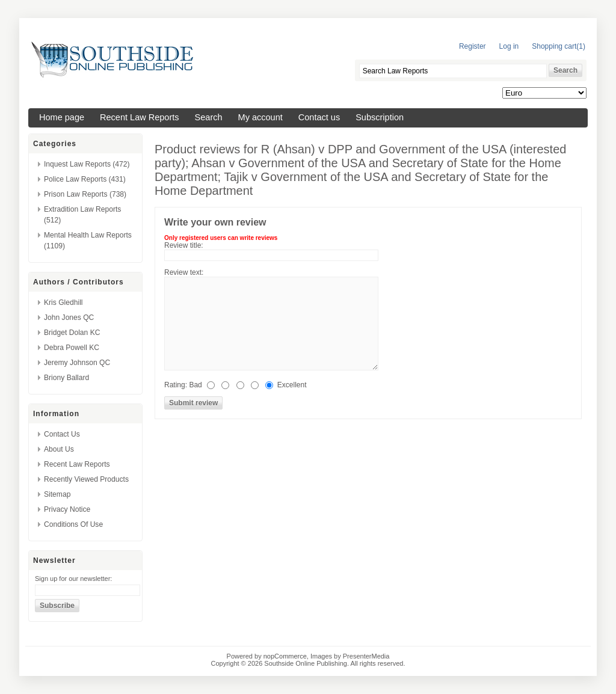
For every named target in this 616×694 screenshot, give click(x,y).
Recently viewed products (86, 479)
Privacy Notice (67, 509)
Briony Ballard (66, 378)
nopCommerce (285, 656)
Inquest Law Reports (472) (87, 164)
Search (209, 117)
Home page (62, 117)
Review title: (184, 245)
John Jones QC (69, 318)
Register (473, 46)
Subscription (380, 117)
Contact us (319, 117)
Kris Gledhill (63, 302)
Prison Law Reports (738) (85, 194)
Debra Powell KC (72, 348)
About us (59, 449)
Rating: (176, 385)
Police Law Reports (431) (85, 179)
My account (260, 117)
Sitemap (57, 494)
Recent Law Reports (140, 117)
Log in (509, 46)
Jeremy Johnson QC (77, 363)
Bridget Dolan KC (72, 333)
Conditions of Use (73, 524)
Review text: (184, 272)
